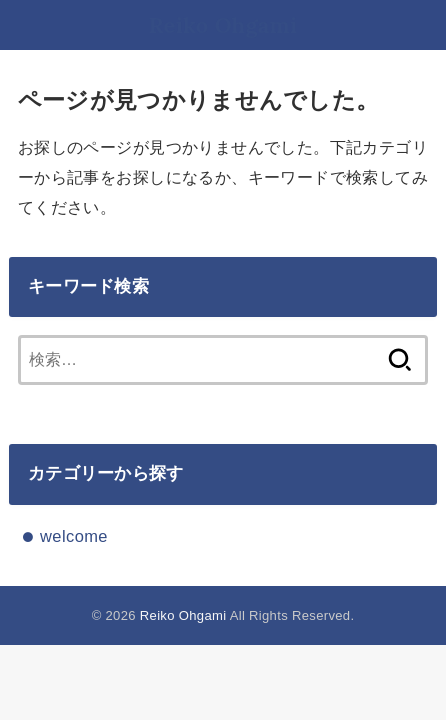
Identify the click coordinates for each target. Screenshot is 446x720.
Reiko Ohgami (223, 25)
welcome (74, 536)
